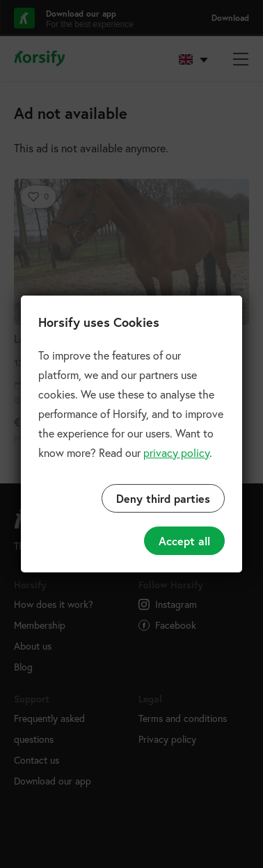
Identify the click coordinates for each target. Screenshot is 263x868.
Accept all (184, 541)
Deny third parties (163, 498)
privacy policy (176, 452)
